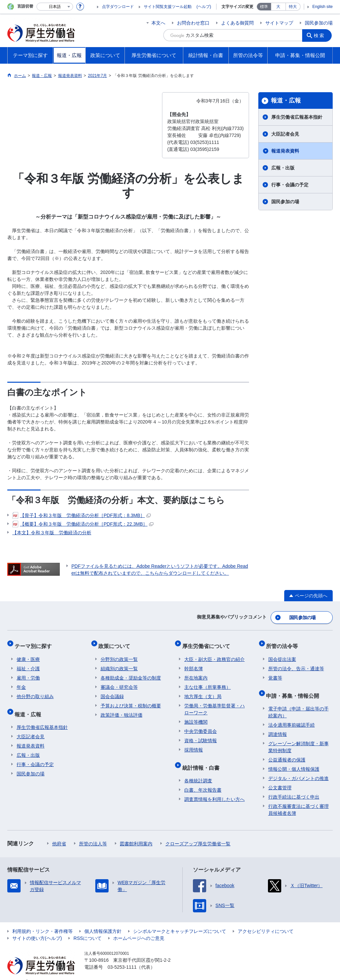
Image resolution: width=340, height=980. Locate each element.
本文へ (158, 23)
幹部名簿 (194, 663)
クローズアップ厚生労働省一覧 (198, 833)
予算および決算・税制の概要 (131, 700)
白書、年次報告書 (203, 780)
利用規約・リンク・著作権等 (42, 921)
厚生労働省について (208, 642)
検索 (321, 35)
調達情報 (278, 724)
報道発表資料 (285, 151)
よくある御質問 (237, 23)
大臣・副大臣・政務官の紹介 (214, 653)
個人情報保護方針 (103, 921)
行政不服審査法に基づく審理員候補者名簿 (298, 799)
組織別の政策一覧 (119, 663)
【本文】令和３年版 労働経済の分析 (52, 533)
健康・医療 (28, 653)
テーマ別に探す (35, 642)
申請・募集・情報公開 (295, 687)
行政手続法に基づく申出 (294, 787)
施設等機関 (196, 716)
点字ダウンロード (118, 7)
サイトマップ (279, 23)
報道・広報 (286, 100)
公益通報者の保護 (287, 750)
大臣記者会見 (285, 134)
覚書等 (275, 672)
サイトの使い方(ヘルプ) (37, 928)
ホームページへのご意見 (139, 928)
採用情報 (194, 744)
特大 (293, 7)
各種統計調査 (198, 770)
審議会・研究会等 (119, 681)
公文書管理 (280, 777)
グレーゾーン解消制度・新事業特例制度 (298, 737)
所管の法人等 (93, 833)
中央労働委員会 (201, 725)
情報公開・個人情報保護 (294, 759)
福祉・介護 (28, 663)
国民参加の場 (319, 23)
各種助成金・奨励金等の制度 (131, 672)
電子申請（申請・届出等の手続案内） (298, 702)
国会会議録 (112, 690)
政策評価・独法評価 (122, 709)
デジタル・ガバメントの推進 (298, 768)
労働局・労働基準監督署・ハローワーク (214, 703)
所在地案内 (196, 672)
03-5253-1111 (122, 957)
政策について (117, 642)
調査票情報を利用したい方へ (214, 789)
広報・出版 (283, 168)
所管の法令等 (284, 642)
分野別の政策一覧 (119, 653)
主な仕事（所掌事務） (208, 681)
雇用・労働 (28, 672)
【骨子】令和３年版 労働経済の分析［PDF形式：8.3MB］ (82, 515)
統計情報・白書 (203, 759)
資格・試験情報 (201, 735)
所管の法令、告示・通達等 (296, 663)
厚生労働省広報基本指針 (297, 117)
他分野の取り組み (35, 690)
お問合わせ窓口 (193, 23)
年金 (21, 681)
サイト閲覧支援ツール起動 (168, 7)
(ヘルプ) (204, 7)
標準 (264, 7)
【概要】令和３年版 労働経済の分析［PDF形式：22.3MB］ (83, 524)
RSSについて (87, 928)
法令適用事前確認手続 (292, 715)
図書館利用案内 (136, 833)
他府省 (59, 833)
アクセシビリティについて (266, 921)
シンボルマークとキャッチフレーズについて (180, 921)
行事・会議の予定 (290, 185)
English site (323, 7)
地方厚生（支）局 (203, 690)
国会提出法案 (282, 653)
